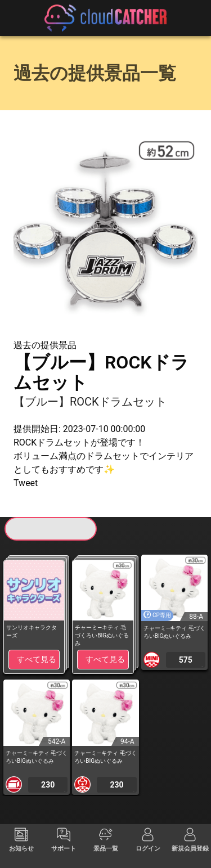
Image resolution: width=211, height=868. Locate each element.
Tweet (26, 483)
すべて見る (37, 659)
